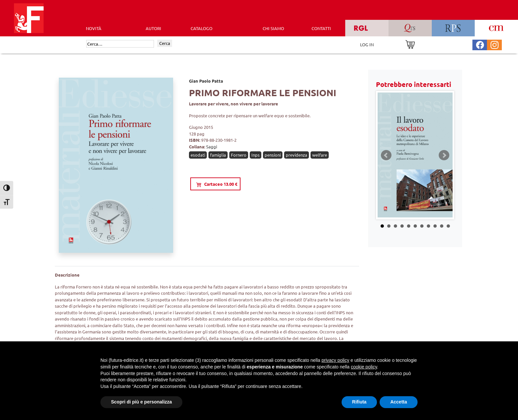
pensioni (273, 155)
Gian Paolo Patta (206, 81)
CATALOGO (202, 28)
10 (442, 226)
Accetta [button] (399, 402)
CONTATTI (321, 28)
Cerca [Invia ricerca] (165, 43)
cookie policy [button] (364, 367)
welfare (320, 155)
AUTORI (153, 28)
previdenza (296, 155)
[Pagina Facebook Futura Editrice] (480, 44)
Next (444, 155)
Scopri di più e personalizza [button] (141, 402)
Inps (256, 155)
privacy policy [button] (335, 360)
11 (448, 226)
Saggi (212, 147)
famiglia (218, 155)
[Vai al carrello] (410, 44)
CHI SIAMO (273, 28)
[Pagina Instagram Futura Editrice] (495, 44)
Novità (94, 28)
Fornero (239, 155)
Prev (386, 155)
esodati (198, 155)
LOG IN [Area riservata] (367, 44)
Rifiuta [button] (359, 402)
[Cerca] (120, 44)
